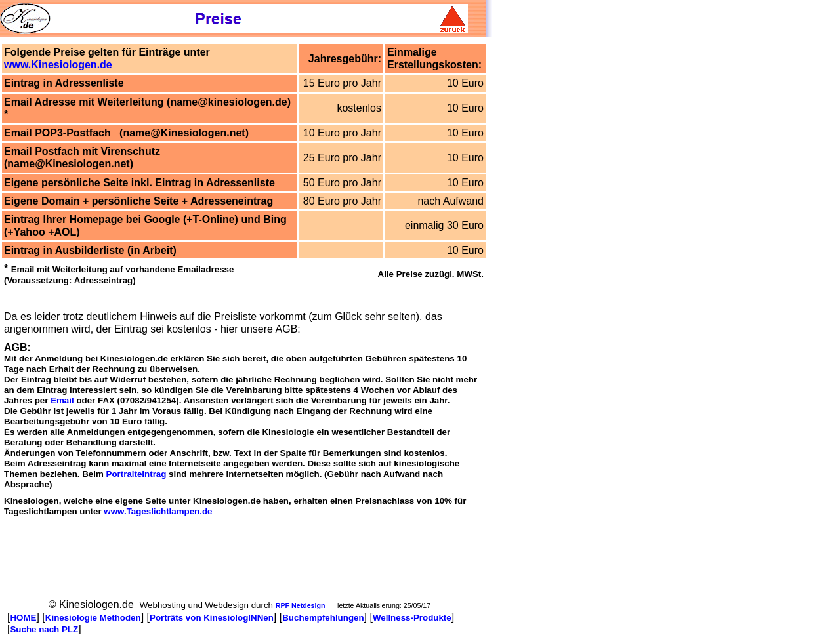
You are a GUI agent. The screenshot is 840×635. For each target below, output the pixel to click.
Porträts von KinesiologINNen (212, 618)
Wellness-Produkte (412, 618)
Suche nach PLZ (44, 629)
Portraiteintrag (136, 474)
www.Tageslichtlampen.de (158, 511)
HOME (23, 618)
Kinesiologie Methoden (93, 618)
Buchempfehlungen (323, 618)
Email (62, 400)
